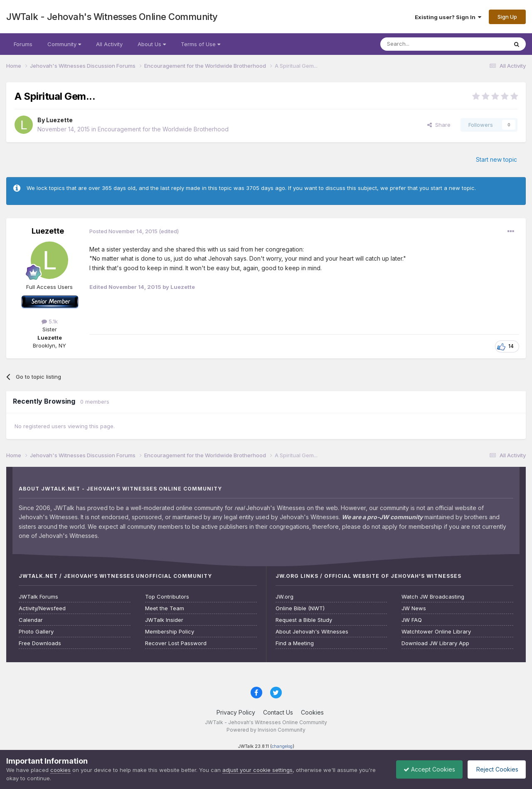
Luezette (59, 120)
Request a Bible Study (304, 620)
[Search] (423, 44)
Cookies (312, 712)
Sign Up (507, 17)
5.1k (50, 321)
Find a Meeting (295, 643)
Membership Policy (170, 632)
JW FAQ (412, 620)
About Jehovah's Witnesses (312, 632)
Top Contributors (167, 597)
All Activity (109, 44)
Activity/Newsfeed (42, 608)
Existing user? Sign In (448, 17)
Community (64, 44)
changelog (282, 746)
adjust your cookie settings (257, 770)
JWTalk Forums (38, 597)
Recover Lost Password (176, 643)
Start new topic (496, 159)
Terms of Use (201, 44)
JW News (414, 608)
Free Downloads (40, 643)
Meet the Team (165, 608)
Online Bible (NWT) (300, 608)
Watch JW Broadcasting (433, 597)
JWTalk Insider (164, 620)
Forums (23, 44)
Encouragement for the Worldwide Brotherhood (163, 129)
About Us (152, 44)
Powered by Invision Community (266, 730)
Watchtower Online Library (436, 632)
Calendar (31, 620)
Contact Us (278, 712)
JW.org (284, 597)
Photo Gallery (36, 632)
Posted (123, 231)
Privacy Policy (236, 712)
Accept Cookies (425, 769)
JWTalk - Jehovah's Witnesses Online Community (112, 17)
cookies (60, 770)
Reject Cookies (495, 769)
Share (439, 125)
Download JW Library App (435, 643)
